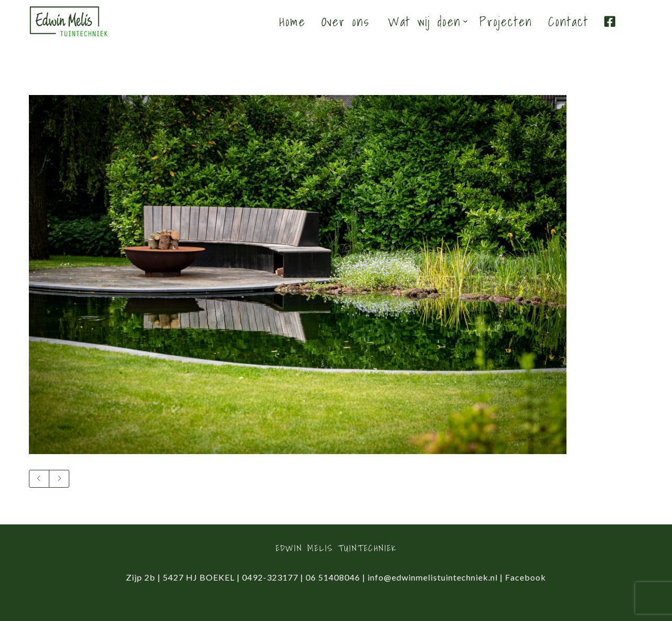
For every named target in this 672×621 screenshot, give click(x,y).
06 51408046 (333, 577)
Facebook (526, 577)
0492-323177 (270, 577)
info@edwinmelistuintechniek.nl (433, 577)
